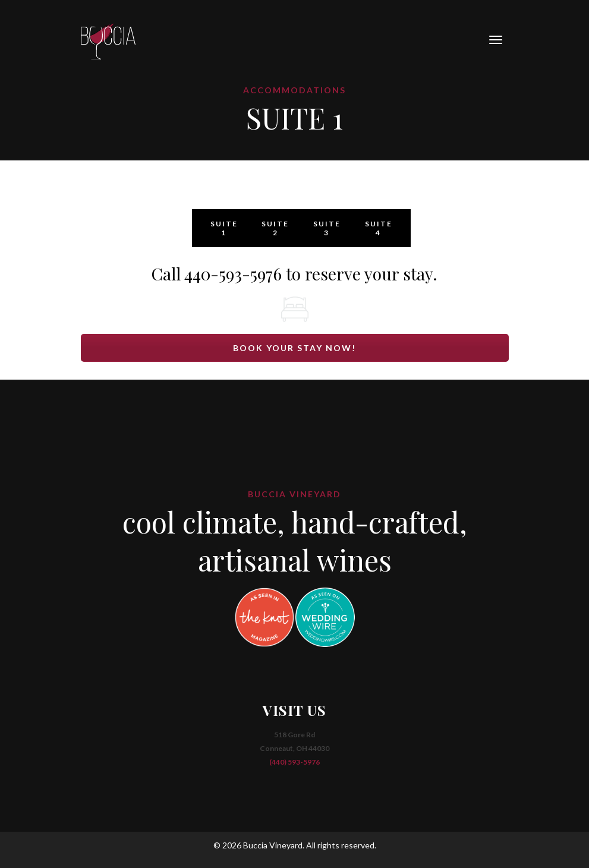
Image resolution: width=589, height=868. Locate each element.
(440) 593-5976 (294, 762)
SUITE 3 (327, 228)
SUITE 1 (224, 228)
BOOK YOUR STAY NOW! (294, 348)
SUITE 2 (275, 228)
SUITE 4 (379, 228)
